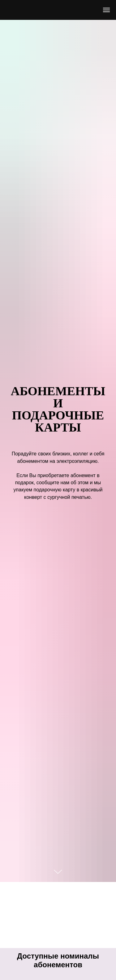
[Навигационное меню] (106, 10)
